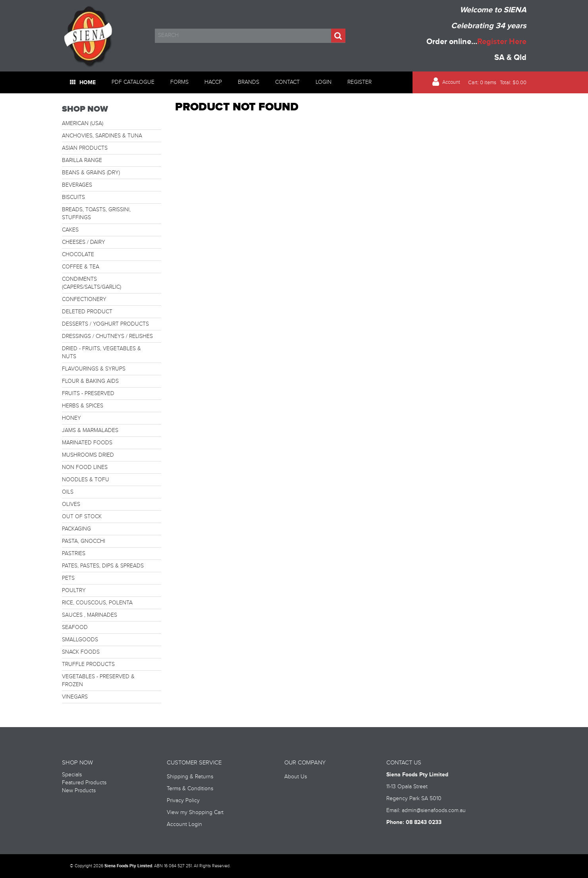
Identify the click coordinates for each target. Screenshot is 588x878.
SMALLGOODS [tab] (80, 640)
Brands (249, 82)
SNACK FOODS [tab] (81, 652)
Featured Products (84, 783)
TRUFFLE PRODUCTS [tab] (88, 664)
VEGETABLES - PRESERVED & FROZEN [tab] (98, 681)
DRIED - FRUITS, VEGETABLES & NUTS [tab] (101, 353)
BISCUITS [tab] (73, 197)
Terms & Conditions (190, 789)
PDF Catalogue (133, 82)
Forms (179, 82)
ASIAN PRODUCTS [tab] (85, 148)
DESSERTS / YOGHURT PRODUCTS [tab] (105, 324)
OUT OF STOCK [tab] (82, 517)
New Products (79, 791)
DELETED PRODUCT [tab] (87, 312)
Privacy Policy (183, 801)
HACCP (213, 82)
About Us (296, 777)
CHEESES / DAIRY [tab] (84, 242)
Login (324, 82)
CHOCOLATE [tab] (78, 255)
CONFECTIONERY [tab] (84, 299)
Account (451, 82)
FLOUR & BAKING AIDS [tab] (90, 381)
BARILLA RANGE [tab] (82, 160)
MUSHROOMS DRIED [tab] (88, 455)
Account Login (184, 824)
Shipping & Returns (190, 777)
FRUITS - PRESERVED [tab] (88, 394)
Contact (287, 82)
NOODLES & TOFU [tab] (86, 480)
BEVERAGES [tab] (77, 185)
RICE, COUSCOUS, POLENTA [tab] (97, 603)
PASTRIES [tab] (74, 554)
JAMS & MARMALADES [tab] (90, 430)
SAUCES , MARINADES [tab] (90, 615)
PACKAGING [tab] (76, 529)
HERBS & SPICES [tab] (83, 406)
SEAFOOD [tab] (75, 627)
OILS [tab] (68, 492)
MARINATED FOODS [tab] (87, 443)
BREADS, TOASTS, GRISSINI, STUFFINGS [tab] (96, 214)
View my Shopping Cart (195, 812)
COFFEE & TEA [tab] (81, 267)
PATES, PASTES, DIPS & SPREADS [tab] (103, 566)
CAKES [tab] (70, 230)
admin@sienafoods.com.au (434, 810)
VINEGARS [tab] (75, 697)
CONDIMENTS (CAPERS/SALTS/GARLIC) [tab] (92, 283)
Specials (72, 775)
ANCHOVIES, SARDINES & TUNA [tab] (102, 136)
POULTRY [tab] (74, 590)
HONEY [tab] (71, 418)
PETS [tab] (68, 578)
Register (360, 82)
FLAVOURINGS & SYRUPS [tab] (94, 369)
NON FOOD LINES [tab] (85, 467)
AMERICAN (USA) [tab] (83, 123)
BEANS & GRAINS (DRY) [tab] (91, 173)
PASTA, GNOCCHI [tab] (84, 541)
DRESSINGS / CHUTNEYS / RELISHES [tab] (107, 336)
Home (88, 82)
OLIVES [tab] (71, 504)
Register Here (502, 42)
